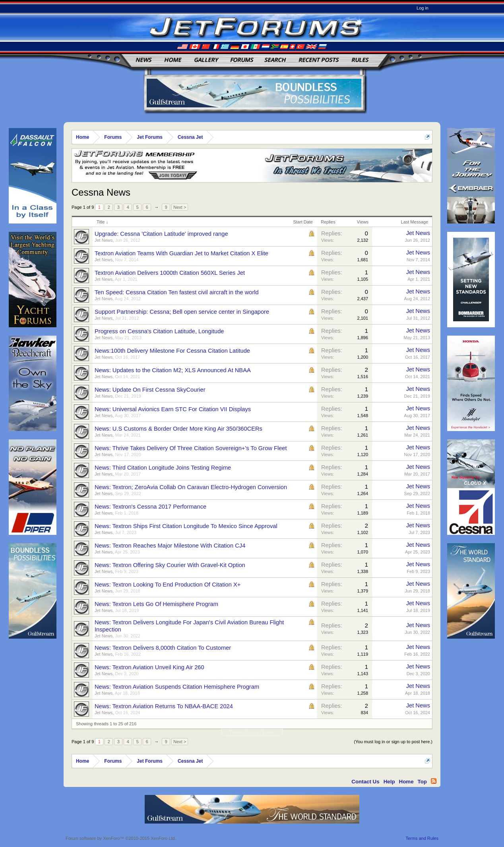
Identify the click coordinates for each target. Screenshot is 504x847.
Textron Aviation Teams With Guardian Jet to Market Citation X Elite (181, 253)
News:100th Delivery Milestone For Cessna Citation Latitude (172, 351)
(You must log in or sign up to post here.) (393, 742)
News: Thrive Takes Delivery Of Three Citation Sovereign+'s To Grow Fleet (191, 448)
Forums (242, 60)
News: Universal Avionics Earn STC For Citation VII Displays (173, 409)
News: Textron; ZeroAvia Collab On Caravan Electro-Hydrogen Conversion (191, 487)
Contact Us (365, 782)
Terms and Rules (422, 838)
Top (422, 782)
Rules (360, 60)
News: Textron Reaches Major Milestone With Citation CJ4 (170, 546)
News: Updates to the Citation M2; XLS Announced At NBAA (173, 370)
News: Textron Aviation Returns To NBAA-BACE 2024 (164, 706)
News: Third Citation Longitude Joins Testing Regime (163, 468)
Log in (423, 8)
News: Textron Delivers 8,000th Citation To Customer (163, 648)
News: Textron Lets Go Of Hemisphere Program (156, 604)
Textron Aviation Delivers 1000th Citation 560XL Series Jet (170, 273)
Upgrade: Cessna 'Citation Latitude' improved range (161, 234)
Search (275, 60)
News (143, 60)
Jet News (104, 240)
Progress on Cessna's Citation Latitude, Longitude (159, 331)
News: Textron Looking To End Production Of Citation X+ (168, 585)
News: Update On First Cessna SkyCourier (150, 390)
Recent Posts (319, 60)
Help (389, 782)
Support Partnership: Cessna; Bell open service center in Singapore (182, 312)
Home (173, 60)
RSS (434, 781)
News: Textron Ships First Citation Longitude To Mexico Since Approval (186, 526)
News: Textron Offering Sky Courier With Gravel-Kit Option (170, 565)
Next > (180, 207)
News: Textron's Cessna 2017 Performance (150, 507)
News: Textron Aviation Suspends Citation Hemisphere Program (177, 687)
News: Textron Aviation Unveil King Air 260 (149, 667)
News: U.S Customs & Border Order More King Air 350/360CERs (178, 429)
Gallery (206, 60)
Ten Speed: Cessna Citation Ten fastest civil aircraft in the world (177, 292)
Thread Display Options (252, 732)
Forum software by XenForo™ (121, 838)
